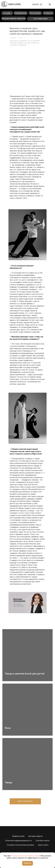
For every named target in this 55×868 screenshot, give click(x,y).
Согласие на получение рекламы (20, 845)
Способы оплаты (43, 841)
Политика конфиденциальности (18, 841)
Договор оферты (36, 836)
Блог (21, 38)
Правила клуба (18, 836)
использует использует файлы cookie (25, 856)
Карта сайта (43, 845)
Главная (13, 38)
